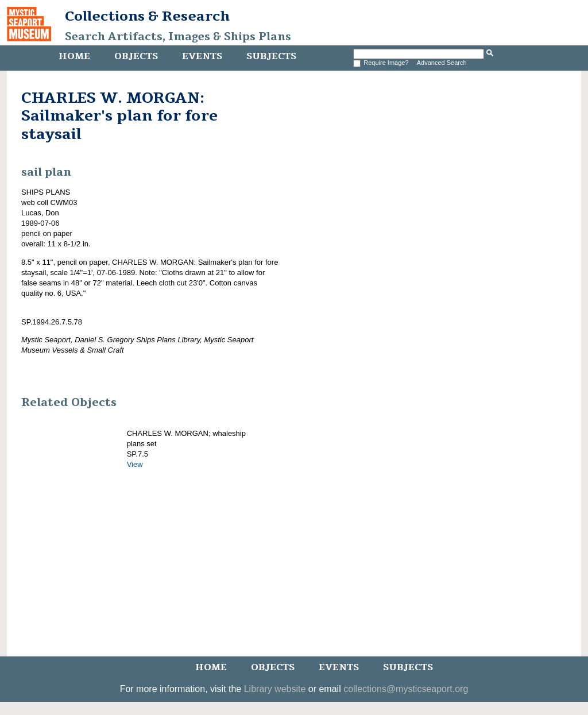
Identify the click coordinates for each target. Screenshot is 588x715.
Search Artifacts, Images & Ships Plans (178, 37)
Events (202, 56)
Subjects (271, 56)
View (135, 464)
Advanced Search (442, 63)
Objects (136, 56)
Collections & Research (147, 16)
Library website (275, 689)
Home (74, 56)
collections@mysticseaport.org (406, 689)
